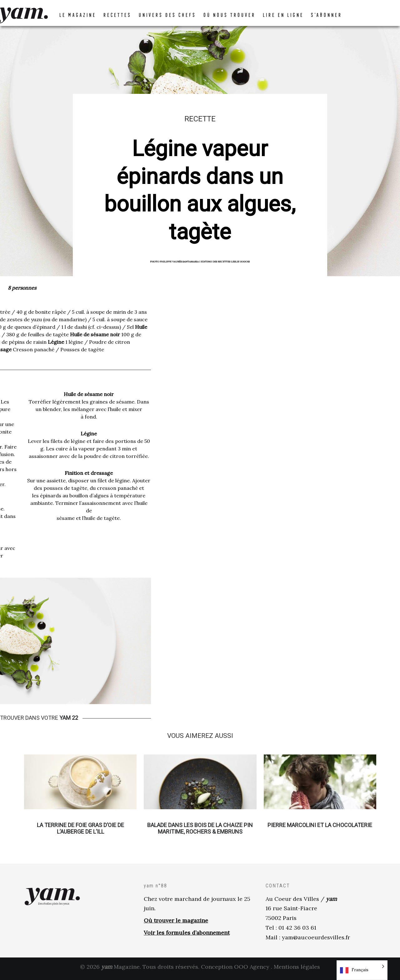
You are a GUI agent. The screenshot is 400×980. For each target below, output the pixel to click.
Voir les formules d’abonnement (187, 936)
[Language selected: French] (362, 970)
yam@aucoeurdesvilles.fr (316, 941)
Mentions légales (297, 970)
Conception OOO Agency (235, 970)
